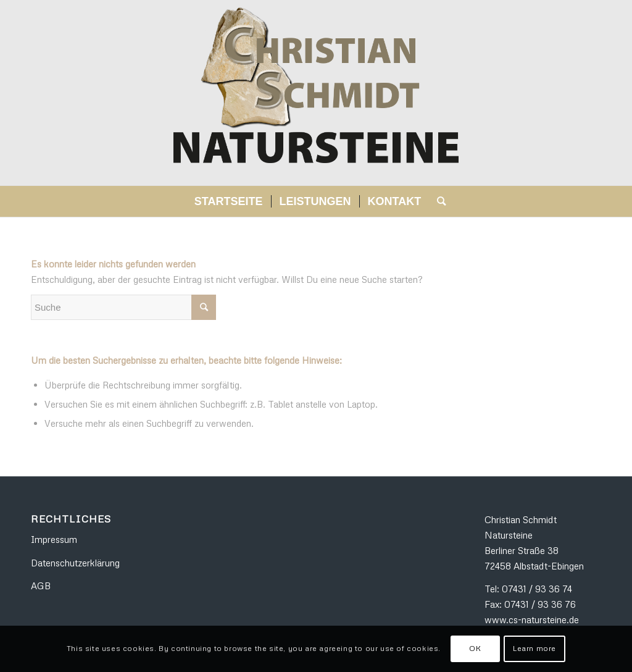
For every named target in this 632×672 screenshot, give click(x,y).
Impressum (54, 539)
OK (475, 648)
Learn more (534, 648)
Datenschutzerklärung (75, 563)
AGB (41, 586)
